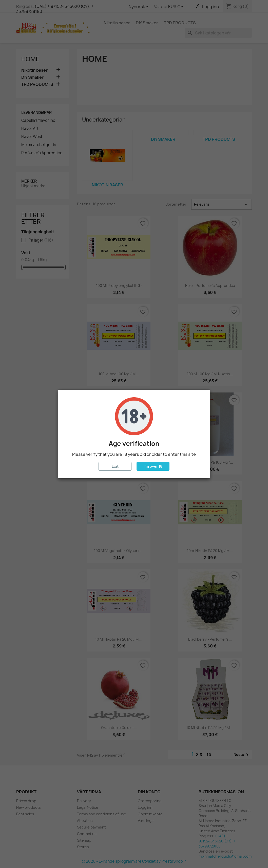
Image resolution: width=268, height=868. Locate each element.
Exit (115, 466)
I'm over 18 (153, 466)
